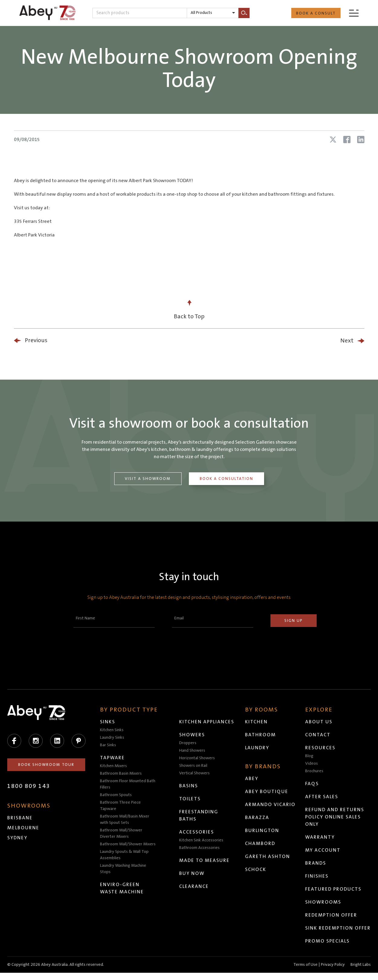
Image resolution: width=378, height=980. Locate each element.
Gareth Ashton (268, 856)
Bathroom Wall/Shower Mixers (128, 844)
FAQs (312, 784)
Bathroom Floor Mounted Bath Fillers (128, 784)
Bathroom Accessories (200, 848)
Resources (321, 748)
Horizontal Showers (197, 758)
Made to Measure (205, 860)
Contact (318, 735)
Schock (256, 869)
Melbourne (23, 828)
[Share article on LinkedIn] (361, 140)
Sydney (17, 838)
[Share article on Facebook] (347, 140)
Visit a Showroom (147, 479)
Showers (192, 735)
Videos (312, 763)
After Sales (322, 797)
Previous (36, 340)
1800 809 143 (29, 786)
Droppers (188, 743)
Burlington (262, 831)
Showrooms (323, 902)
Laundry (257, 748)
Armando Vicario (271, 805)
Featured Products (334, 889)
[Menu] (354, 13)
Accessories (197, 832)
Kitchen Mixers (114, 766)
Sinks (108, 722)
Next (347, 341)
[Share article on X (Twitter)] (333, 140)
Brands (316, 863)
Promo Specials (328, 948)
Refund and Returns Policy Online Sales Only (335, 817)
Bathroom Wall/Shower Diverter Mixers (121, 833)
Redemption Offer (331, 915)
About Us (319, 722)
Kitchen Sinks (112, 730)
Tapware (113, 758)
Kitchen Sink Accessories (202, 840)
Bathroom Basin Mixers (121, 773)
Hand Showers (192, 750)
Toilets (190, 799)
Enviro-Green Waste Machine (122, 888)
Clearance (194, 886)
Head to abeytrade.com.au (172, 970)
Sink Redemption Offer (330, 932)
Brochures (315, 771)
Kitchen (257, 722)
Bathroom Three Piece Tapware (121, 806)
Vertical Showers (195, 773)
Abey (252, 779)
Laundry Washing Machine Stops (123, 869)
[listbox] (213, 13)
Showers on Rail (194, 766)
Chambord (260, 843)
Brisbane (20, 818)
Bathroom (261, 735)
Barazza (257, 818)
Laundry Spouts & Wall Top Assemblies (125, 855)
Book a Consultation (227, 479)
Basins (189, 786)
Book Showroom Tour (47, 765)
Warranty (320, 837)
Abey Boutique (267, 792)
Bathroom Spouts (116, 795)
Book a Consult (316, 13)
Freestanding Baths (199, 815)
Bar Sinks (108, 745)
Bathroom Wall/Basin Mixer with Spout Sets (125, 819)
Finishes (317, 876)
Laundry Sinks (112, 737)
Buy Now (192, 873)
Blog (310, 756)
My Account (323, 850)
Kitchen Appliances (207, 722)
